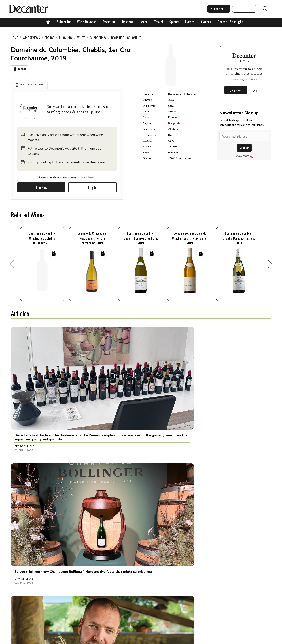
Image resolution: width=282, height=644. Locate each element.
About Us (74, 640)
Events (190, 22)
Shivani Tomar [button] (110, 395)
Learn (144, 22)
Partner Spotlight (230, 22)
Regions (128, 22)
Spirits (174, 22)
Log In (92, 186)
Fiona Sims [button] (21, 473)
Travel (159, 22)
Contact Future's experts (98, 640)
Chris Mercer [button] (195, 550)
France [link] (49, 38)
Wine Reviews (87, 22)
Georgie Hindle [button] (24, 395)
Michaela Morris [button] (112, 473)
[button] (29, 84)
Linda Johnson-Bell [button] (27, 550)
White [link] (81, 38)
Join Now (41, 186)
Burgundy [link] (66, 38)
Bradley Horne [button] (196, 395)
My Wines (20, 68)
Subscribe (64, 22)
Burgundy (174, 123)
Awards (206, 22)
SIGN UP (244, 148)
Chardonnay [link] (98, 38)
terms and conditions (173, 640)
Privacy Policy (148, 640)
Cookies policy (126, 640)
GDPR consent (198, 640)
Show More (244, 156)
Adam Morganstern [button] (200, 473)
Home (14, 38)
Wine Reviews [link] (31, 38)
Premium (109, 22)
